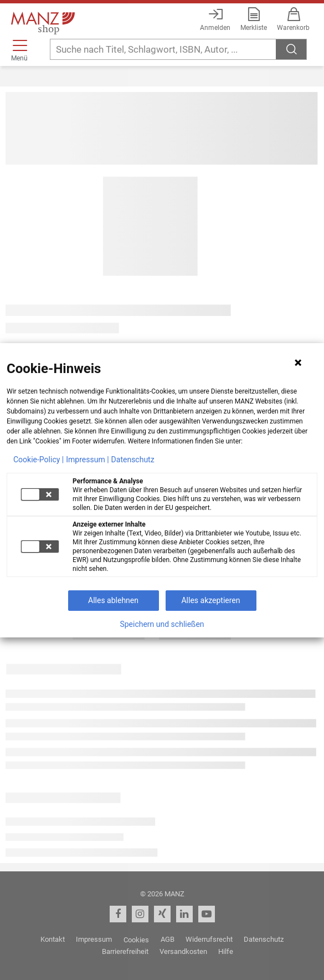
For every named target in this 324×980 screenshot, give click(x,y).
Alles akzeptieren (210, 600)
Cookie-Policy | (38, 460)
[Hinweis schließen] (298, 363)
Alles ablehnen (113, 600)
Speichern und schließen (162, 624)
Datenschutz (133, 460)
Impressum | (87, 460)
